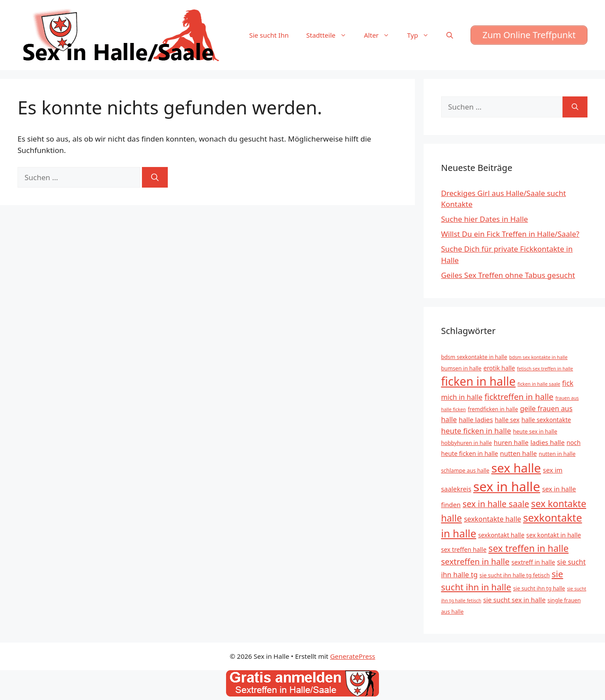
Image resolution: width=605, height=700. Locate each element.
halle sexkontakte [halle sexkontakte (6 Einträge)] (546, 420)
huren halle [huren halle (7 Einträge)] (511, 442)
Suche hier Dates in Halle (485, 219)
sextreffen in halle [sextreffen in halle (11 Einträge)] (475, 561)
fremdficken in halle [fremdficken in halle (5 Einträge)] (493, 409)
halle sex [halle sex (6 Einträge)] (507, 420)
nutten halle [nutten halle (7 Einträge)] (518, 453)
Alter (381, 35)
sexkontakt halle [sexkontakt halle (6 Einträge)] (501, 535)
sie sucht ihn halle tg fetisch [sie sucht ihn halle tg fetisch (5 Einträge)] (515, 575)
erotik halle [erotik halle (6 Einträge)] (499, 368)
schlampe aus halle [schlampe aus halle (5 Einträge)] (465, 471)
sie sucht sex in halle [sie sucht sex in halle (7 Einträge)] (514, 600)
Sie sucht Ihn (269, 35)
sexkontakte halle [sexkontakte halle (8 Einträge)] (493, 519)
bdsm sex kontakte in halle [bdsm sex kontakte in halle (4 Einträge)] (538, 357)
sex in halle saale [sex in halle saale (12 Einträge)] (496, 504)
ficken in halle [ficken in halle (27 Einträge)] (478, 381)
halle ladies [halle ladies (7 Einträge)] (476, 419)
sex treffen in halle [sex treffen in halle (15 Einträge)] (529, 548)
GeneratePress (352, 656)
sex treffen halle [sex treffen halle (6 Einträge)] (464, 549)
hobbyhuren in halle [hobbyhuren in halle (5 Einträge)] (467, 443)
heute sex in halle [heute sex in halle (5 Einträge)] (535, 432)
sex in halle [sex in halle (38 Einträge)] (507, 487)
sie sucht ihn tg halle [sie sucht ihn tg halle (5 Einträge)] (539, 588)
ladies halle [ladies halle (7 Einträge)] (548, 442)
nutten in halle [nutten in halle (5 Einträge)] (557, 454)
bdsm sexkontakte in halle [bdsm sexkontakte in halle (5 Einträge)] (474, 357)
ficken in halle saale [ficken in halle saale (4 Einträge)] (539, 384)
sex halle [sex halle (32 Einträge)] (516, 468)
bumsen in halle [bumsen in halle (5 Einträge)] (461, 368)
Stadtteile (331, 35)
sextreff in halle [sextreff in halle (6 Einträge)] (533, 562)
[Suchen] (155, 178)
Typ (422, 35)
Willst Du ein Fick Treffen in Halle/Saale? (510, 234)
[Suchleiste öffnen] (450, 35)
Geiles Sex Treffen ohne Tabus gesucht (508, 275)
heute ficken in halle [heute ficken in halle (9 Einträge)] (476, 431)
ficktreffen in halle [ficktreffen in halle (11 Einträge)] (519, 396)
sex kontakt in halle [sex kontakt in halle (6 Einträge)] (554, 535)
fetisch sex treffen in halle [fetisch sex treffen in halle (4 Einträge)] (545, 369)
